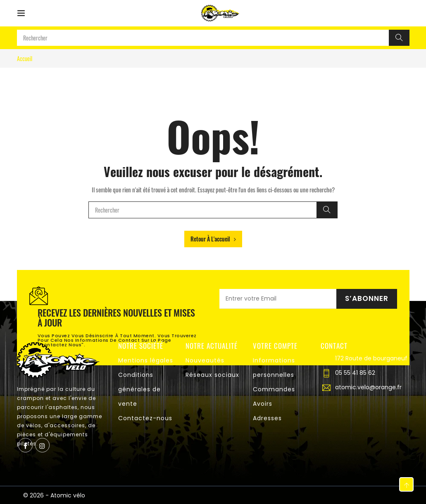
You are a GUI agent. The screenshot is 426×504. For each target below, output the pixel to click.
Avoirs (263, 404)
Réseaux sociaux (212, 375)
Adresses (267, 418)
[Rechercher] (399, 38)
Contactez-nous (145, 418)
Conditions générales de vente (139, 389)
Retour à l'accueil (213, 239)
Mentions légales (146, 360)
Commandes (274, 389)
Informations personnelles (274, 368)
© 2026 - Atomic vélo (54, 495)
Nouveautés (205, 360)
